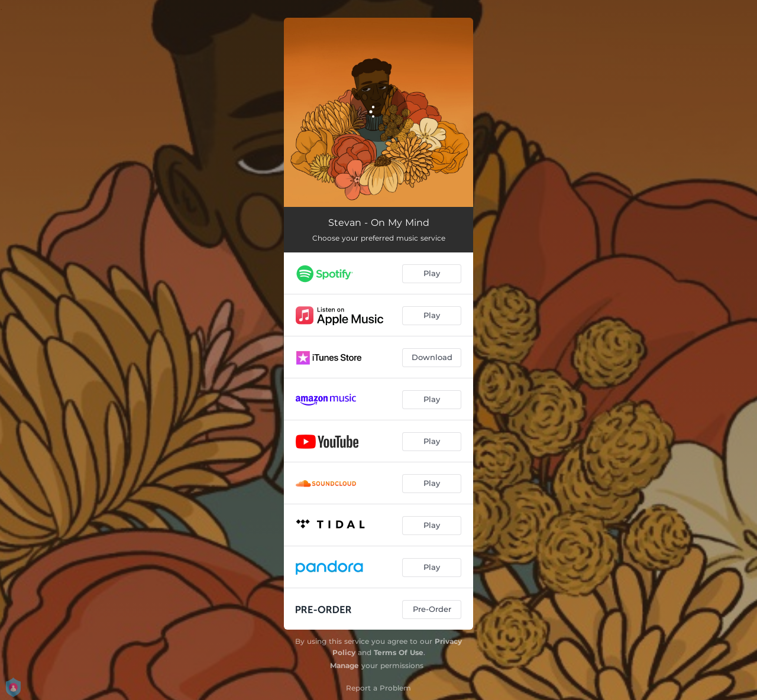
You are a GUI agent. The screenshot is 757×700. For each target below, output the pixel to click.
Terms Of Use (399, 652)
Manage (344, 665)
